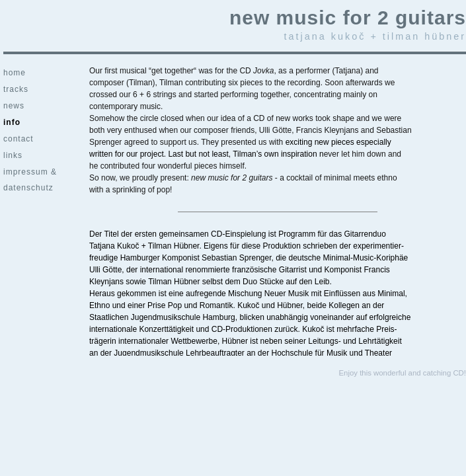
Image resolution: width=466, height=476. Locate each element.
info (12, 122)
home (15, 73)
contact (19, 139)
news (14, 106)
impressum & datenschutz (30, 174)
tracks (16, 89)
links (13, 155)
